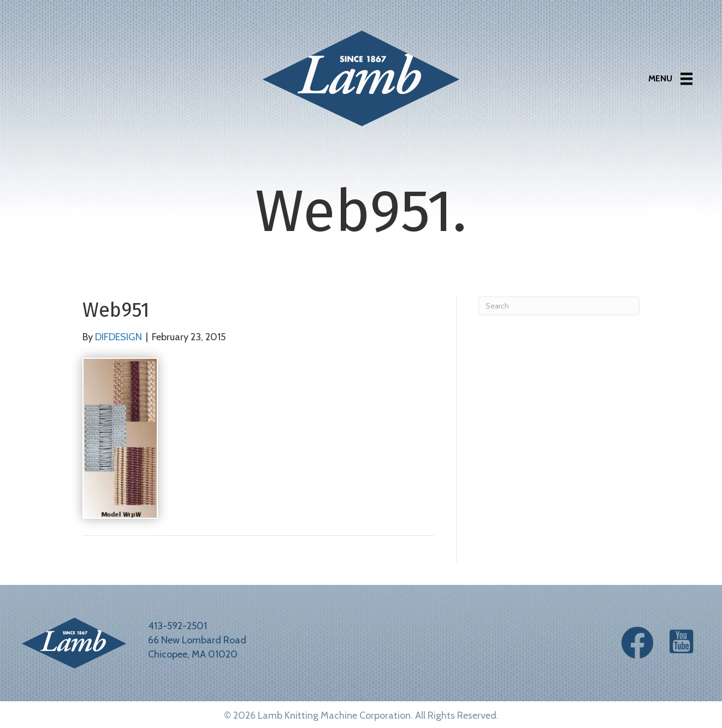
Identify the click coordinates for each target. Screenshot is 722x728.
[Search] (559, 306)
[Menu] (670, 79)
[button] (637, 643)
